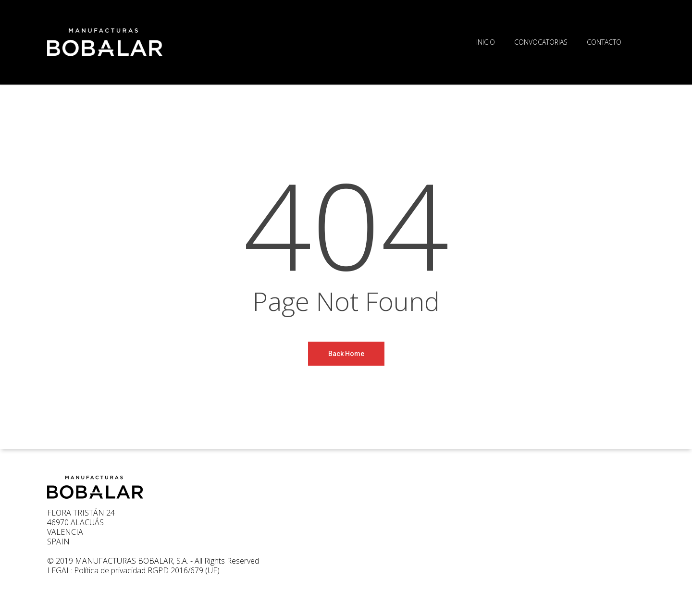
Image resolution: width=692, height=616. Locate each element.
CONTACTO (604, 42)
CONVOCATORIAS (541, 42)
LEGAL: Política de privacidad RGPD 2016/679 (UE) (133, 570)
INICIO (486, 42)
